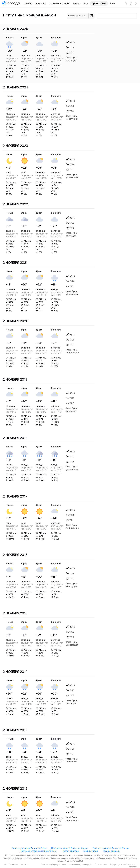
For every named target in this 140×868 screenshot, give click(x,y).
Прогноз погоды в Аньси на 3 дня (29, 848)
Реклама (24, 865)
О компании (13, 865)
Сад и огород (91, 851)
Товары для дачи (111, 851)
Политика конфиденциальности (53, 865)
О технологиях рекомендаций (80, 865)
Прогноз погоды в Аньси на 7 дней (110, 848)
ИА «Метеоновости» (129, 865)
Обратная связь (101, 865)
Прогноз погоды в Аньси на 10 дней (38, 851)
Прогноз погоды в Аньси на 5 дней (69, 848)
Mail (4, 865)
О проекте (133, 867)
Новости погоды (70, 851)
